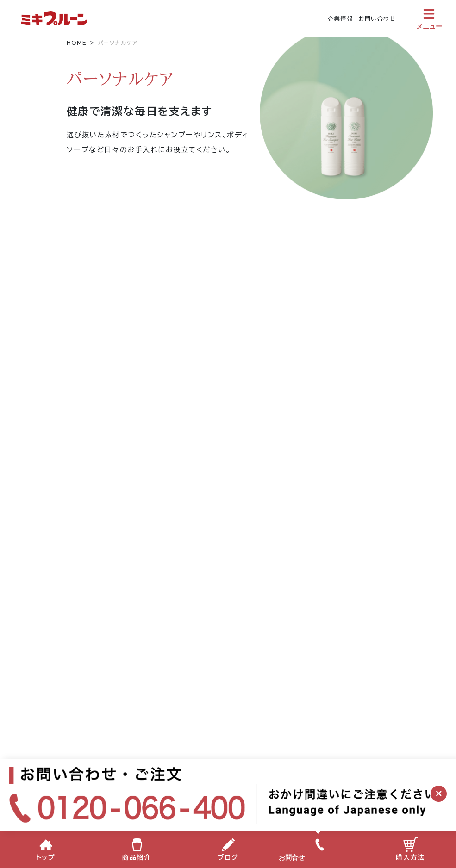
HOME (77, 43)
